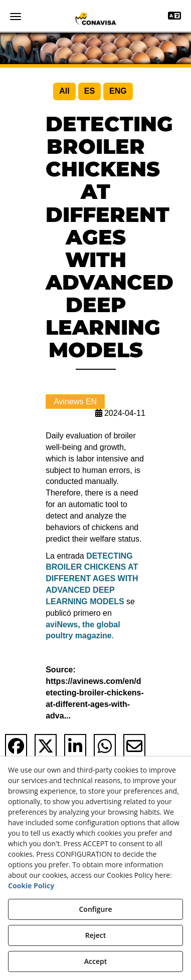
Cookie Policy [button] (31, 886)
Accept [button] (95, 961)
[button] (95, 19)
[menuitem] (64, 91)
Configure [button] (95, 909)
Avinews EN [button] (75, 402)
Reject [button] (95, 935)
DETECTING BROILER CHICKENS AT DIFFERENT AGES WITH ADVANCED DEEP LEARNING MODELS (92, 579)
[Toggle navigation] (174, 17)
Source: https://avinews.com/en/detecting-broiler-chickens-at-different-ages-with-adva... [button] (95, 692)
